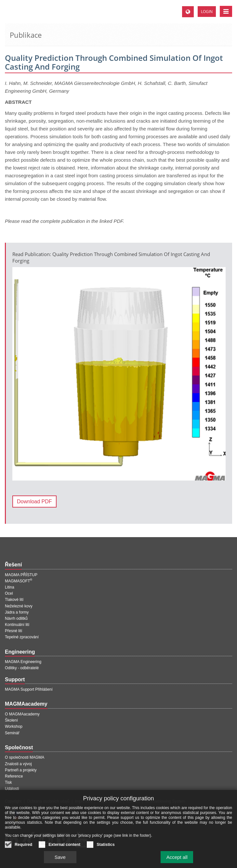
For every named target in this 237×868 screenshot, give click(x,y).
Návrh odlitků (16, 618)
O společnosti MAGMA (25, 757)
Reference (14, 776)
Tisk (8, 782)
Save (60, 861)
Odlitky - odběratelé (22, 668)
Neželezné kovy (19, 606)
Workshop (14, 726)
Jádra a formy (17, 612)
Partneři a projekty (21, 770)
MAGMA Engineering (23, 662)
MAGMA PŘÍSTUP (21, 575)
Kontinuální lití (17, 625)
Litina (10, 587)
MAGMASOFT (19, 581)
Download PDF (34, 502)
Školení (11, 720)
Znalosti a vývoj (18, 764)
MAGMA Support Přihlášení (29, 689)
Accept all (177, 861)
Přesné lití (13, 631)
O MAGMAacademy (22, 714)
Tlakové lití (14, 600)
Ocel (9, 593)
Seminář (12, 733)
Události (12, 789)
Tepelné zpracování (22, 637)
